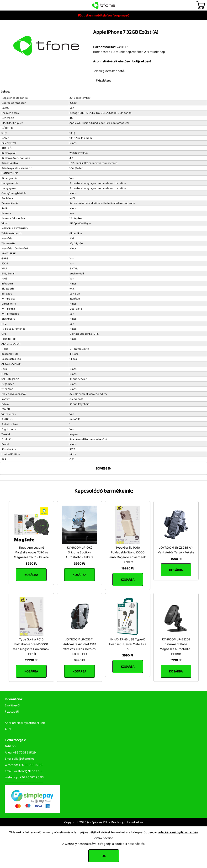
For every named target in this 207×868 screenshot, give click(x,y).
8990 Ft (31, 563)
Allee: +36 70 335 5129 (20, 752)
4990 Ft (176, 559)
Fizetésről (12, 711)
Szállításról (12, 705)
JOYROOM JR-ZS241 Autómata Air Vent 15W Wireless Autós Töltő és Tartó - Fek (80, 646)
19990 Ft (128, 568)
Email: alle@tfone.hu (19, 759)
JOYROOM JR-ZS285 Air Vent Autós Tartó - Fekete (176, 550)
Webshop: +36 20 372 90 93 (24, 777)
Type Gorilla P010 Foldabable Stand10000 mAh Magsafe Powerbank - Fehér (31, 646)
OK (104, 856)
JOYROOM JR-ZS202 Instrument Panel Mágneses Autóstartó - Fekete (176, 646)
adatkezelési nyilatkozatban (178, 832)
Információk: (14, 699)
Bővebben (103, 468)
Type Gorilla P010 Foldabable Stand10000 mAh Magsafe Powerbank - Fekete (128, 555)
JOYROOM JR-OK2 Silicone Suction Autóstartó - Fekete (80, 552)
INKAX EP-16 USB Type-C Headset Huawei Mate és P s (128, 644)
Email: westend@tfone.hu (23, 771)
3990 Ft (80, 563)
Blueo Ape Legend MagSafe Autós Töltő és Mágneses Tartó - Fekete (31, 552)
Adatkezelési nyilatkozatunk (25, 723)
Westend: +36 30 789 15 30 (24, 765)
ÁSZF (8, 729)
